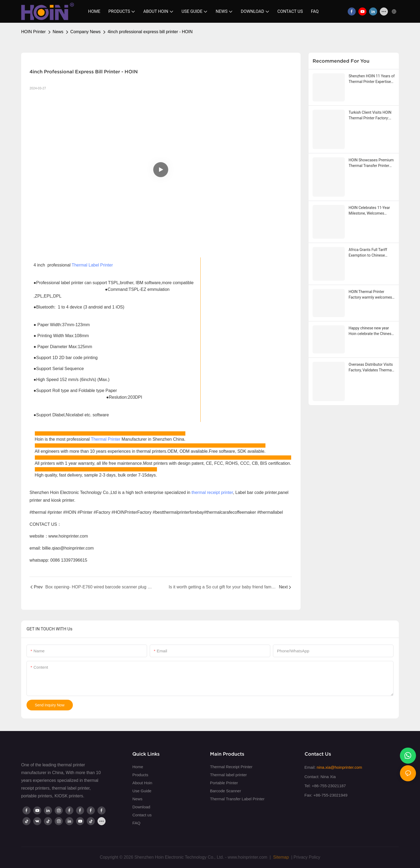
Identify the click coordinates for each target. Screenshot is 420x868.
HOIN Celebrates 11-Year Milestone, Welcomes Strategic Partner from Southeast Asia (369, 211)
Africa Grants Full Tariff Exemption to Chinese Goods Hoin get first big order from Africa (368, 253)
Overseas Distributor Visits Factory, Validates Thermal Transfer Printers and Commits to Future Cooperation (371, 368)
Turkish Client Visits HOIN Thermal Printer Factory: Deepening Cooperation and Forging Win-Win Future (372, 116)
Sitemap (280, 857)
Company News (86, 32)
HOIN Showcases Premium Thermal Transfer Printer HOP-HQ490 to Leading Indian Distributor (371, 163)
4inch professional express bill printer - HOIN (150, 32)
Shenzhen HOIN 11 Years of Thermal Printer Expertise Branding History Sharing (372, 79)
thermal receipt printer (212, 492)
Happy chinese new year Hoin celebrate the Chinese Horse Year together (371, 331)
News (58, 32)
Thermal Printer (106, 439)
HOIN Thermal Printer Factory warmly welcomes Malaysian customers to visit (370, 295)
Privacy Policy (307, 857)
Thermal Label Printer (92, 265)
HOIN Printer (33, 32)
